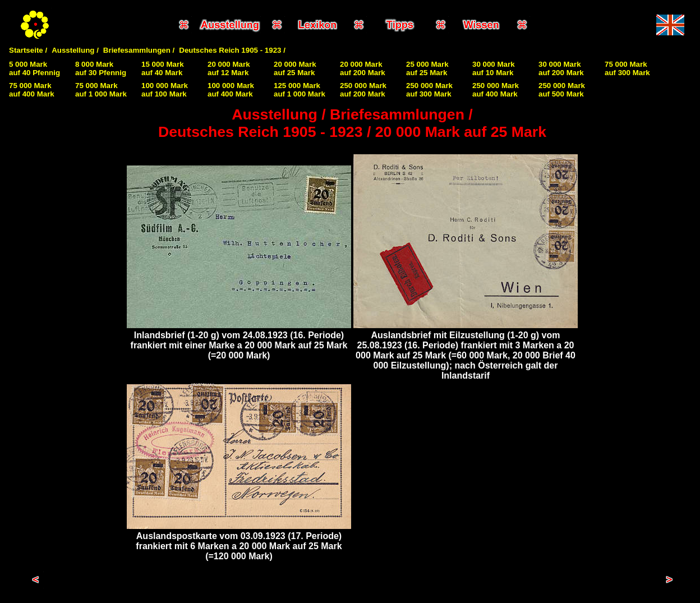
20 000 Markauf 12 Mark (229, 68)
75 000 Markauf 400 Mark (32, 90)
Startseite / (28, 50)
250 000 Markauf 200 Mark (363, 90)
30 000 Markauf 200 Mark (561, 68)
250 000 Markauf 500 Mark (562, 90)
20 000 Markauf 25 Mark (295, 68)
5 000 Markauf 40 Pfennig (34, 68)
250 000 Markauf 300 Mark (429, 90)
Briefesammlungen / (139, 50)
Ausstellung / (75, 50)
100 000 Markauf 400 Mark (231, 90)
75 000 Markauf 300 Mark (627, 68)
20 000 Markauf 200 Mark (363, 68)
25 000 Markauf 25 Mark (427, 68)
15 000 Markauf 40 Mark (163, 68)
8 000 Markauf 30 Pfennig (101, 68)
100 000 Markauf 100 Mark (165, 90)
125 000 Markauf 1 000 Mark (300, 90)
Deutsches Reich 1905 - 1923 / (232, 50)
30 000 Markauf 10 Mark (494, 68)
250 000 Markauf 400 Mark (496, 90)
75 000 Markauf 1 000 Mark (101, 90)
